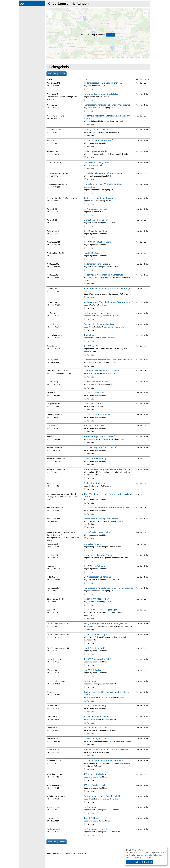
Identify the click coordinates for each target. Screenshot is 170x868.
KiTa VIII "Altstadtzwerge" (96, 705)
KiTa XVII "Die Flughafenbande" (98, 242)
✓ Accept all (133, 862)
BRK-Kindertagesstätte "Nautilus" (99, 436)
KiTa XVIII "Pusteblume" (95, 566)
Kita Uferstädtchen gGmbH (96, 162)
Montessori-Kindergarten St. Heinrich (101, 370)
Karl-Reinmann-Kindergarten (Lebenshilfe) (104, 760)
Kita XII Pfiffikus (91, 818)
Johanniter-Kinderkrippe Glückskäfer (101, 94)
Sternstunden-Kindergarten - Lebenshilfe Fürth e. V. (108, 469)
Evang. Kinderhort (92, 544)
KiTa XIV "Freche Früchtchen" (97, 414)
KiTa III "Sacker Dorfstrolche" (97, 532)
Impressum (57, 853)
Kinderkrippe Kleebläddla (95, 151)
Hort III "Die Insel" (92, 253)
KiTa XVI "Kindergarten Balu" (97, 659)
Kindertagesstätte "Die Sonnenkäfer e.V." (103, 83)
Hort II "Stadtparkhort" (94, 648)
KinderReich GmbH (93, 403)
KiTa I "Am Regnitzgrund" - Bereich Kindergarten (107, 507)
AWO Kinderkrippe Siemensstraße (100, 716)
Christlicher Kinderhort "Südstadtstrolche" (103, 173)
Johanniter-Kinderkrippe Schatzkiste (101, 519)
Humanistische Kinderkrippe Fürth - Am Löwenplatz (108, 359)
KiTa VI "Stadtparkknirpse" (96, 634)
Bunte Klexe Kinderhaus (95, 483)
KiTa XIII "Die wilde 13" (94, 392)
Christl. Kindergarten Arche (96, 738)
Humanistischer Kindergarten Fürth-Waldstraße (106, 749)
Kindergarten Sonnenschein (97, 264)
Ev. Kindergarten (91, 681)
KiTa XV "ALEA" (91, 346)
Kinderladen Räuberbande (96, 381)
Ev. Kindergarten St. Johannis (97, 577)
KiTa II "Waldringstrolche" (96, 785)
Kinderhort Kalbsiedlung (95, 458)
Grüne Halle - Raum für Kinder (98, 555)
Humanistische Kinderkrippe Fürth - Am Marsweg (107, 105)
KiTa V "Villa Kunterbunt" (95, 774)
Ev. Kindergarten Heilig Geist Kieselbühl (102, 796)
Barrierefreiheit (80, 853)
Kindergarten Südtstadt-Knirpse (98, 198)
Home (49, 853)
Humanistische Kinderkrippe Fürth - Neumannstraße (108, 588)
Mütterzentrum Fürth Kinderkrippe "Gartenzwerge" (108, 302)
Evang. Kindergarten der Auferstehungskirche (105, 623)
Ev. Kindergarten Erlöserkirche (98, 829)
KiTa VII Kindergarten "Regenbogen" (101, 610)
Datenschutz (68, 853)
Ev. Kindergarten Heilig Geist (97, 313)
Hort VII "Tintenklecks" (94, 425)
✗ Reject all (147, 862)
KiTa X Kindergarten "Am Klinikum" (100, 447)
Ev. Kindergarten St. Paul (95, 209)
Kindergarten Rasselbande (96, 129)
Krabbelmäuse (90, 335)
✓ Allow (111, 35)
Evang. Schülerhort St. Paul (96, 220)
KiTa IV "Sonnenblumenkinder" (98, 140)
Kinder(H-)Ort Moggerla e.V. (97, 599)
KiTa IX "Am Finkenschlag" (96, 231)
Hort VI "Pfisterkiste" (94, 670)
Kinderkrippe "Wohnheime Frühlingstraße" (104, 275)
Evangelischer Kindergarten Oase (99, 324)
